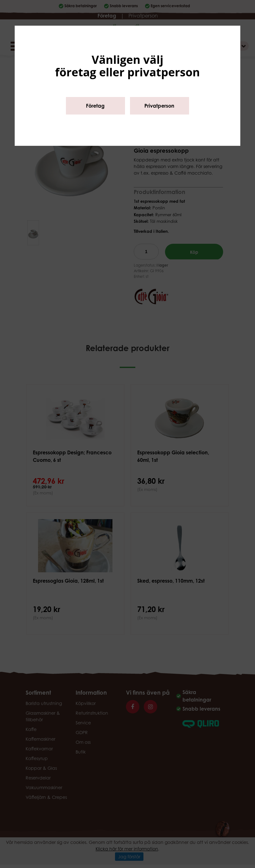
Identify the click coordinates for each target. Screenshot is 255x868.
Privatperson (159, 106)
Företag (95, 106)
